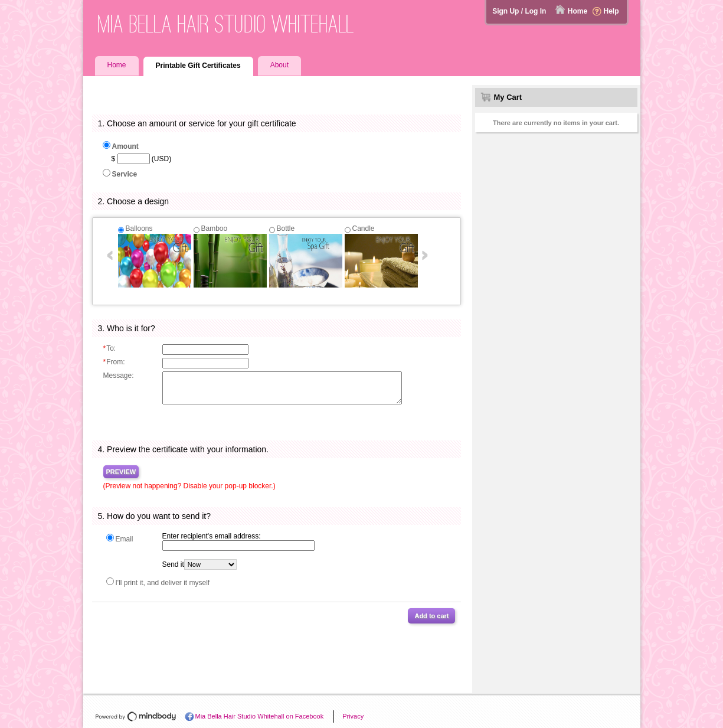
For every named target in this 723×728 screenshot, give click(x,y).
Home (578, 11)
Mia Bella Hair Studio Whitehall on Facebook (260, 716)
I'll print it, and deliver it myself (163, 583)
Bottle (286, 228)
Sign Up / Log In (519, 11)
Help (611, 11)
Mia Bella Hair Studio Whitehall (226, 24)
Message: (119, 376)
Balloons (139, 228)
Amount (125, 146)
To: (110, 348)
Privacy (353, 716)
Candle (364, 228)
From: (114, 362)
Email (125, 539)
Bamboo (215, 228)
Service (125, 174)
